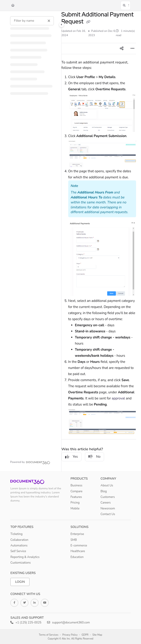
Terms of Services (49, 635)
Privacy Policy (70, 635)
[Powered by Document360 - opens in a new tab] (30, 462)
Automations (19, 546)
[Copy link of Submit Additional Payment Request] (88, 22)
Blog (104, 491)
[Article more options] (132, 49)
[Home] (13, 6)
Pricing (75, 503)
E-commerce (79, 546)
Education (77, 557)
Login (20, 582)
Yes (72, 457)
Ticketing (16, 534)
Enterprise (77, 534)
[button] (126, 5)
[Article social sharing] (122, 49)
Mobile (75, 509)
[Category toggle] (61, 25)
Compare (76, 491)
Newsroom (108, 509)
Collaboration (19, 540)
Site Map (97, 635)
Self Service (18, 551)
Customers (108, 497)
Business (76, 485)
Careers (106, 503)
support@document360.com (68, 623)
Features (76, 497)
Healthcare (78, 551)
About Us (107, 485)
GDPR (85, 635)
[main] (99, 241)
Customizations (20, 563)
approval (118, 398)
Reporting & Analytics (25, 557)
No (95, 457)
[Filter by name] (32, 21)
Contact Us (108, 514)
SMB (74, 540)
